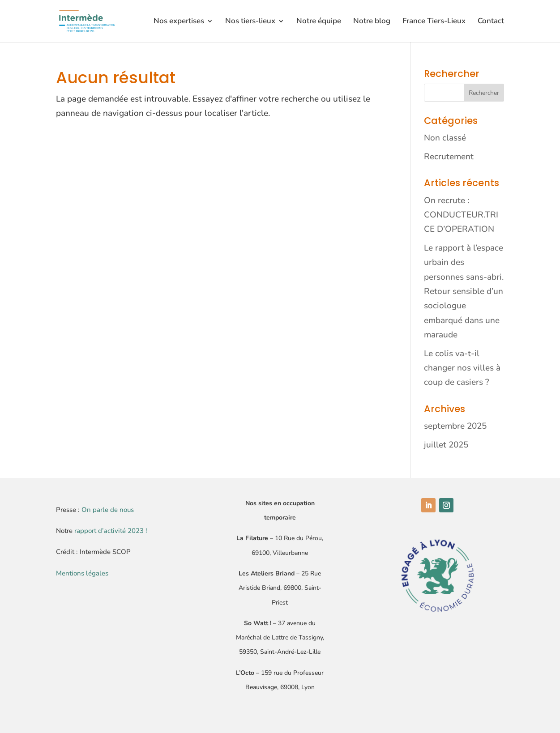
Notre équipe (319, 22)
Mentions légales (82, 573)
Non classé (445, 138)
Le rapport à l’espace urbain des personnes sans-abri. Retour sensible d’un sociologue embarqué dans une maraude (464, 291)
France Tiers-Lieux (434, 22)
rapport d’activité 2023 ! (111, 531)
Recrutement (449, 157)
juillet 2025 (446, 445)
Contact (491, 22)
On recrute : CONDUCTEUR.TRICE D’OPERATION (461, 215)
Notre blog (372, 22)
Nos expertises (179, 22)
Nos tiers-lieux (250, 22)
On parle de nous (108, 510)
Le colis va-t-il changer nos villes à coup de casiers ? (462, 368)
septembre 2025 (455, 426)
